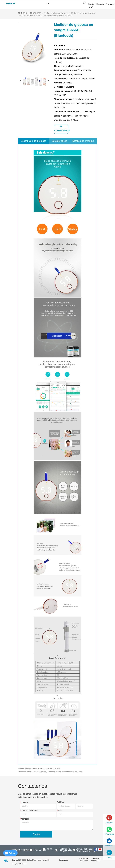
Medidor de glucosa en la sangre (56, 13)
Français (110, 4)
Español (100, 4)
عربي (91, 7)
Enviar (36, 834)
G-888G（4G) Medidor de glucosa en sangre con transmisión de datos (53, 772)
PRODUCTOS (36, 13)
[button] (48, 3)
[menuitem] (48, 3)
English (91, 4)
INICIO (24, 13)
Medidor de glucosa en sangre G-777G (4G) (42, 768)
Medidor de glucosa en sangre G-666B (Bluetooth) (54, 15)
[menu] (48, 3)
